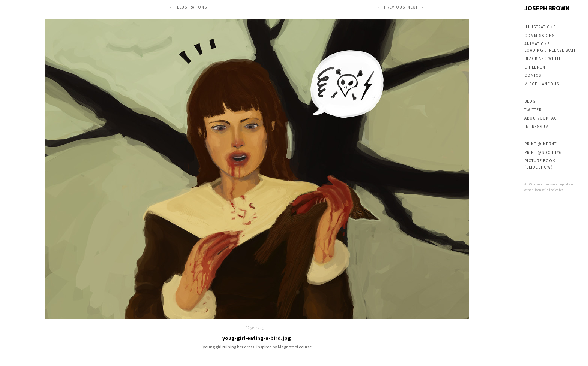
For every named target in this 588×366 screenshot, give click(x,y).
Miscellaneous (542, 84)
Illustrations (540, 27)
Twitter (533, 110)
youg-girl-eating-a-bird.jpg (257, 338)
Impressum (536, 127)
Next (412, 7)
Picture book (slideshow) (540, 164)
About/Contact (542, 118)
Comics (533, 75)
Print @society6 (543, 152)
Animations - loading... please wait (550, 47)
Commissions (539, 36)
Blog (530, 101)
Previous (394, 7)
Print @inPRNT (540, 144)
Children (535, 67)
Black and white (543, 58)
